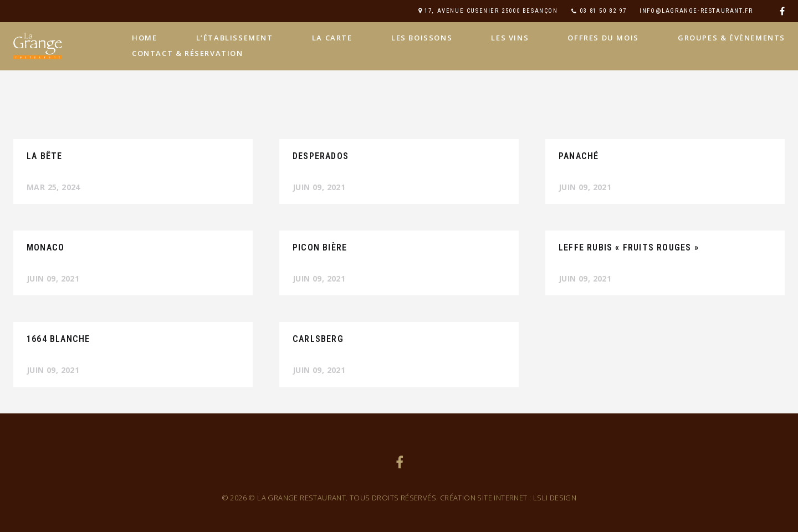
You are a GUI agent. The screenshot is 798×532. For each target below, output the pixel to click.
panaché (579, 156)
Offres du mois (603, 38)
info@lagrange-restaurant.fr (696, 11)
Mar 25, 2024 (53, 187)
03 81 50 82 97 (603, 11)
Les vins (510, 38)
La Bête (44, 156)
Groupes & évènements (731, 38)
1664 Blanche (58, 339)
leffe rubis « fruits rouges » (629, 247)
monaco (45, 247)
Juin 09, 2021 (319, 187)
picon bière (320, 247)
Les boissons (422, 38)
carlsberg (318, 339)
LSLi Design (555, 498)
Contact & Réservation (188, 53)
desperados (321, 156)
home (144, 38)
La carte (332, 38)
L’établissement (235, 38)
